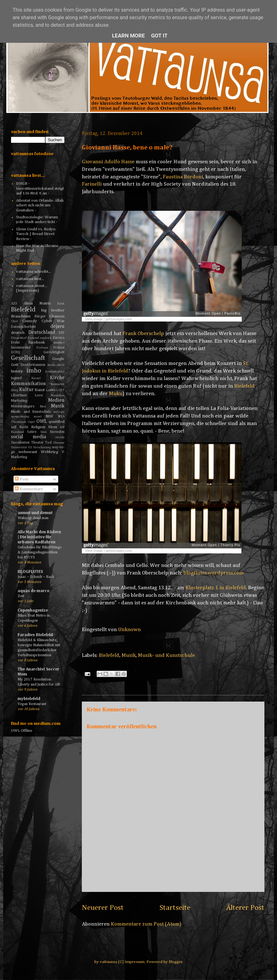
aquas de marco (34, 591)
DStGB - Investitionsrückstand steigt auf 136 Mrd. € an (40, 188)
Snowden (57, 432)
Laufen (51, 390)
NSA (61, 417)
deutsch (18, 333)
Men (43, 406)
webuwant (28, 452)
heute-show (56, 365)
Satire (32, 432)
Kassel (36, 378)
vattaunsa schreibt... (34, 272)
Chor (14, 321)
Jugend (16, 378)
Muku (116, 394)
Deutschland (42, 332)
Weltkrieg (50, 452)
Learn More (128, 36)
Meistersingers (23, 406)
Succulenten (20, 443)
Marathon (58, 395)
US (30, 447)
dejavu (57, 326)
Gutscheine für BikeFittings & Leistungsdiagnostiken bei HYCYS (40, 552)
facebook (37, 342)
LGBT (60, 390)
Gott (15, 365)
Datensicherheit (23, 327)
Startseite (175, 908)
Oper (31, 422)
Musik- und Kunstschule (166, 655)
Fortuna (42, 348)
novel (38, 417)
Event (15, 343)
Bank (61, 304)
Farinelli (92, 184)
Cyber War (53, 321)
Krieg (15, 390)
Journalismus (55, 372)
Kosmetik (58, 384)
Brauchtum (21, 316)
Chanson (57, 316)
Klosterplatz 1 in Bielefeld (216, 588)
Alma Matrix (37, 303)
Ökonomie (19, 422)
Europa (59, 338)
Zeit (21, 596)
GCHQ (16, 352)
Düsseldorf (19, 338)
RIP (62, 427)
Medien (56, 400)
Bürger (40, 316)
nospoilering (20, 417)
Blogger (175, 962)
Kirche (57, 378)
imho (34, 371)
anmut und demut (35, 513)
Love (39, 395)
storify (60, 437)
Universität (19, 447)
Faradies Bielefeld (35, 635)
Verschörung (42, 447)
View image (94, 319)
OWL (42, 421)
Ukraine (59, 443)
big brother (53, 310)
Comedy (30, 321)
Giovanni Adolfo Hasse (108, 162)
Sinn (43, 432)
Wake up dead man (33, 518)
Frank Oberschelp (143, 334)
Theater (37, 443)
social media (28, 437)
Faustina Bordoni (183, 177)
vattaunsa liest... (30, 279)
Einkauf (33, 338)
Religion (38, 427)
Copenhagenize (33, 610)
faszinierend (21, 348)
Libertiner (19, 395)
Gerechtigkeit (54, 352)
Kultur (26, 390)
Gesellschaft (28, 358)
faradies (59, 343)
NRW (50, 417)
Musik (129, 655)
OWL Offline (22, 731)
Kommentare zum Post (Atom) (146, 924)
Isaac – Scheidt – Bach (36, 577)
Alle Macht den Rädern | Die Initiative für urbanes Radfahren (39, 537)
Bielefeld (244, 386)
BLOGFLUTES (30, 572)
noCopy (59, 412)
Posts (22, 479)
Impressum (135, 962)
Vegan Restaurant (32, 704)
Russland (17, 432)
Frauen (59, 348)
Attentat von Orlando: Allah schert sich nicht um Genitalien (40, 205)
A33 (14, 304)
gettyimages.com (119, 319)
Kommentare (29, 489)
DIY (62, 333)
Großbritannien (33, 365)
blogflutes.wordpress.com (214, 573)
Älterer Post (245, 908)
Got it (159, 36)
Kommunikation (28, 384)
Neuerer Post (103, 908)
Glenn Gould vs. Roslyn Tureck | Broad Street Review (36, 234)
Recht (24, 427)
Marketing (19, 401)
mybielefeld (29, 699)
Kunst (40, 390)
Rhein (53, 427)
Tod (48, 443)
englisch (46, 338)
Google (58, 359)
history (17, 371)
